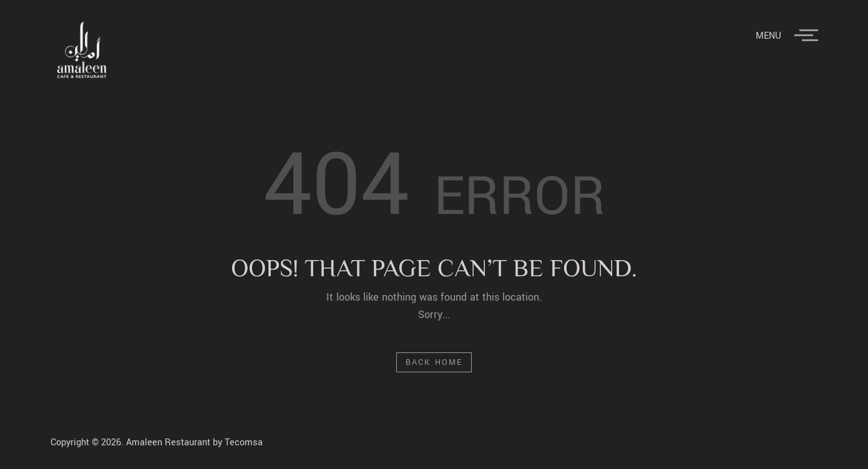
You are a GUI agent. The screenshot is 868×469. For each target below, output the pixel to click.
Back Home (434, 362)
